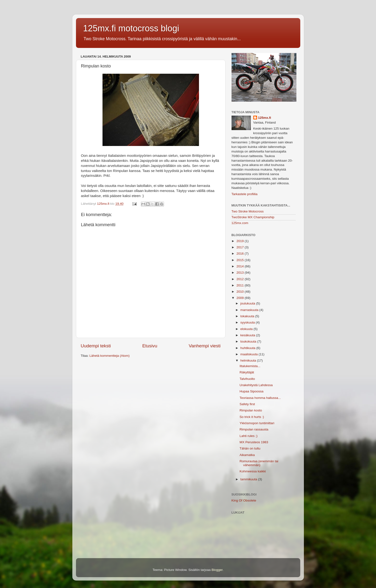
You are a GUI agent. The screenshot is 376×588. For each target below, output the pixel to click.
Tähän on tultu (250, 448)
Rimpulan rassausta (254, 429)
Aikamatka (247, 455)
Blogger (217, 570)
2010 (240, 292)
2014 (240, 266)
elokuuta (247, 329)
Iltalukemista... (250, 366)
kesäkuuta (248, 335)
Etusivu (150, 346)
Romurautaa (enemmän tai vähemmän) (259, 463)
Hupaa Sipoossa (251, 391)
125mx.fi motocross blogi (131, 28)
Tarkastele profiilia (245, 194)
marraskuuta (250, 310)
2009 (240, 298)
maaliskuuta (250, 354)
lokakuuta (248, 316)
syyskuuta (248, 322)
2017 (240, 247)
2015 (240, 260)
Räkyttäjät (247, 372)
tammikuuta (249, 479)
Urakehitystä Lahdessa (256, 385)
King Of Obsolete (244, 500)
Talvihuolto (247, 379)
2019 (240, 241)
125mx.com (240, 223)
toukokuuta (249, 341)
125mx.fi (265, 118)
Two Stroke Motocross (248, 211)
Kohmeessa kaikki (253, 471)
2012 (240, 279)
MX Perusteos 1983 (254, 442)
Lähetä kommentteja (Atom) (110, 356)
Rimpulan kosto (251, 410)
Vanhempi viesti (205, 346)
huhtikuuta (248, 348)
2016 (240, 254)
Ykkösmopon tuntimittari (257, 423)
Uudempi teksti (96, 346)
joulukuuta (248, 303)
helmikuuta (249, 360)
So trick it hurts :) (252, 417)
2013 (240, 273)
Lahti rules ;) (248, 436)
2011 (240, 285)
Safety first (247, 404)
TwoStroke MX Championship (253, 217)
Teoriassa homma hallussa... (260, 398)
